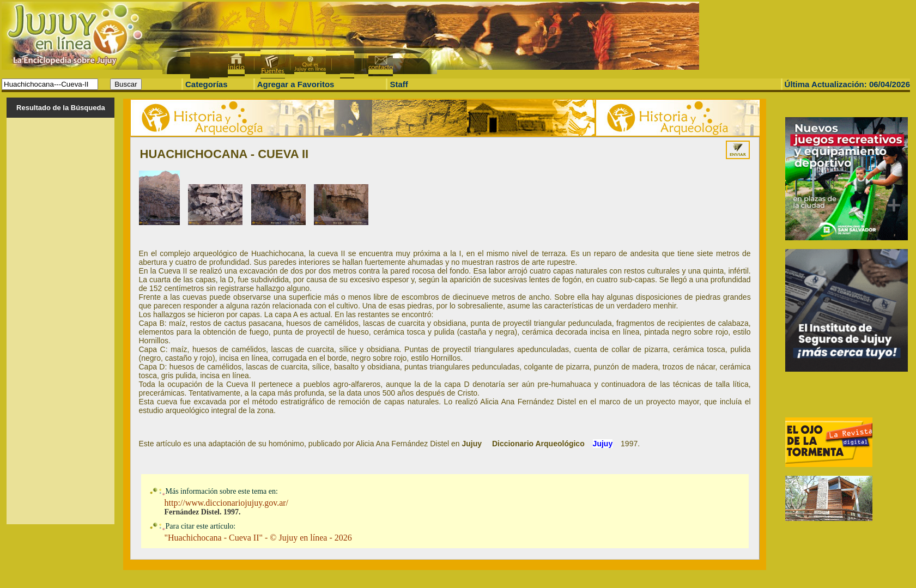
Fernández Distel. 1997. (203, 512)
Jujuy (603, 444)
